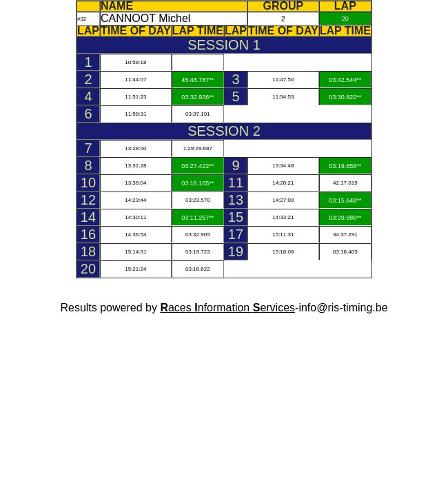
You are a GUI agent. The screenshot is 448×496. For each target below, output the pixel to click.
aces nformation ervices (227, 308)
